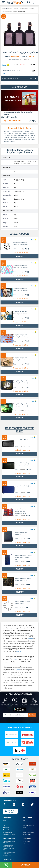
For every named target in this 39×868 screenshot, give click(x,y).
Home (24, 821)
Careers (25, 828)
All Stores (25, 823)
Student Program (27, 835)
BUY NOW (25, 865)
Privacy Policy (6, 830)
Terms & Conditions (8, 832)
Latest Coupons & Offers (28, 825)
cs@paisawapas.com (28, 844)
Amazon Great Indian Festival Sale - (8, 846)
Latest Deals (26, 830)
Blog (4, 823)
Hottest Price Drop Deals (28, 832)
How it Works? (6, 828)
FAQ (4, 825)
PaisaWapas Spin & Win (9, 859)
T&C (4, 74)
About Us (5, 821)
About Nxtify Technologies (9, 835)
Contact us (27, 838)
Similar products (19, 234)
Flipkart (31, 56)
